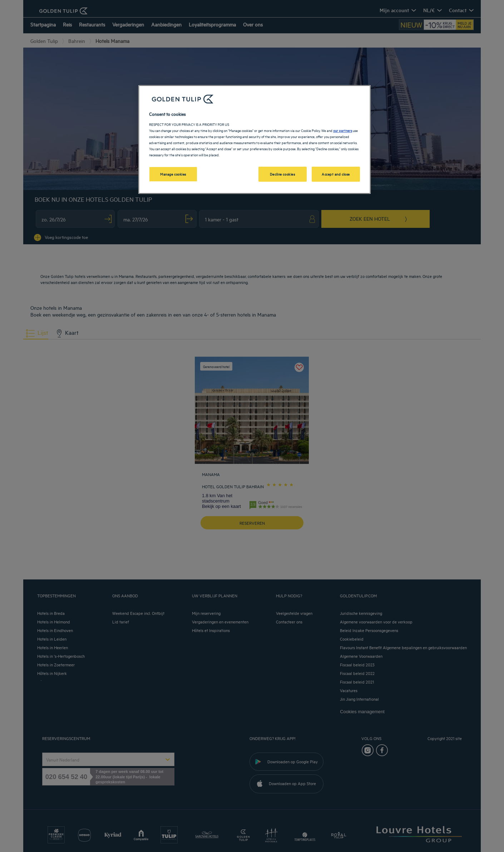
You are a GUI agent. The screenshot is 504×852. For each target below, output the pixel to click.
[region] (255, 139)
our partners (343, 130)
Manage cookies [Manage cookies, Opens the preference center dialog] (173, 174)
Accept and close (336, 174)
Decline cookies (283, 174)
